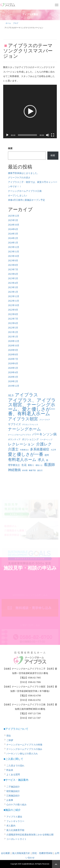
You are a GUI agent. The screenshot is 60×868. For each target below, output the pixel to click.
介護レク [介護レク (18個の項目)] (44, 444)
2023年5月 (13, 278)
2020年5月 (13, 368)
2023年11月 (14, 252)
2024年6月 (13, 229)
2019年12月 (14, 386)
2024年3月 (13, 234)
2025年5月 (13, 220)
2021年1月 (13, 337)
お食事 (10, 800)
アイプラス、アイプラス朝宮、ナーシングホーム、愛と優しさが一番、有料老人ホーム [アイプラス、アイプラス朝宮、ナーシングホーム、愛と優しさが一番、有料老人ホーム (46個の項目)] (32, 407)
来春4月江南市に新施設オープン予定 (26, 200)
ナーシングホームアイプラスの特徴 (24, 745)
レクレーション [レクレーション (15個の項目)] (21, 444)
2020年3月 (13, 377)
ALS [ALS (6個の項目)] (11, 395)
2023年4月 (13, 283)
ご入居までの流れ (15, 766)
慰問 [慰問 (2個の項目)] (47, 455)
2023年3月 (13, 287)
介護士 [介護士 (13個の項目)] (13, 449)
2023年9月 (13, 261)
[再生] (7, 135)
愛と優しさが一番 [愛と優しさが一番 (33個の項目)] (26, 454)
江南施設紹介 (13, 796)
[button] (30, 111)
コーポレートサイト (16, 839)
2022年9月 (13, 310)
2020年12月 (14, 341)
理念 (9, 736)
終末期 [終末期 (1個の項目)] (25, 470)
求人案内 (11, 826)
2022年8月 (13, 314)
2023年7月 (13, 270)
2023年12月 (14, 247)
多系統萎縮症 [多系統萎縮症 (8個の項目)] (40, 449)
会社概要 (5, 853)
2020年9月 (13, 350)
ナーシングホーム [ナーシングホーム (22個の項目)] (24, 429)
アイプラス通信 (14, 817)
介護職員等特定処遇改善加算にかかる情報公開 (30, 835)
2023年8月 (13, 265)
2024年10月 (14, 225)
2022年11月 (14, 301)
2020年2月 (13, 381)
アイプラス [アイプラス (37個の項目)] (26, 395)
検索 (10, 148)
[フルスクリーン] (53, 135)
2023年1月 (13, 292)
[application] (30, 111)
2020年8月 (13, 355)
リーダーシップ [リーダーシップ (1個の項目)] (46, 440)
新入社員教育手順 (15, 830)
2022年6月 (13, 323)
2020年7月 (13, 359)
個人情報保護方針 (21, 853)
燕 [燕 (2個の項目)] (47, 460)
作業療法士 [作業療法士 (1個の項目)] (24, 450)
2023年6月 (13, 274)
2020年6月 (13, 364)
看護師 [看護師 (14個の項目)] (49, 465)
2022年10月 (14, 305)
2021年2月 (13, 332)
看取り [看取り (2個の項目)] (31, 465)
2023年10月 (14, 256)
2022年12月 (14, 296)
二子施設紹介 (13, 787)
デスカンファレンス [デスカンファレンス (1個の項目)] (30, 425)
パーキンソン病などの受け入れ (22, 754)
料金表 (10, 770)
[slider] (28, 135)
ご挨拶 (10, 740)
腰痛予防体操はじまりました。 (24, 173)
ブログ (16, 23)
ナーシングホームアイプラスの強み (24, 749)
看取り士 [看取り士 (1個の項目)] (39, 465)
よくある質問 (13, 775)
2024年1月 (13, 243)
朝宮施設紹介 (13, 791)
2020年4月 (13, 372)
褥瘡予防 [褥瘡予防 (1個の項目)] (32, 470)
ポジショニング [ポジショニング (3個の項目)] (30, 439)
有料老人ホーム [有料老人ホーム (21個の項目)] (22, 460)
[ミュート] (48, 135)
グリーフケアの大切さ (19, 178)
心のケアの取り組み (16, 805)
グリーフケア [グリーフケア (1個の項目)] (45, 420)
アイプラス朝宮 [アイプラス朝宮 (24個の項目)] (23, 419)
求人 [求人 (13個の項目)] (41, 460)
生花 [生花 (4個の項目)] (24, 465)
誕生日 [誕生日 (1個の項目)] (40, 470)
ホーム (8, 23)
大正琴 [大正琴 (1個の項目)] (53, 450)
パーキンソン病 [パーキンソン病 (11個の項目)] (44, 434)
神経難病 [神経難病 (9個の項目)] (14, 470)
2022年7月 (13, 319)
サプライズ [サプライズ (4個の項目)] (14, 424)
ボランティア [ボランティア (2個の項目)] (14, 439)
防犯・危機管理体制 (42, 853)
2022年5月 (13, 328)
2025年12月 (14, 216)
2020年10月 (14, 346)
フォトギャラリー (15, 821)
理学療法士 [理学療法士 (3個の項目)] (14, 465)
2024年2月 (13, 238)
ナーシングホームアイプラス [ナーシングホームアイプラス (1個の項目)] (19, 435)
